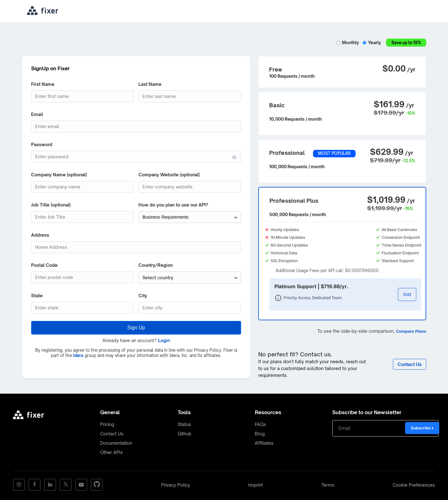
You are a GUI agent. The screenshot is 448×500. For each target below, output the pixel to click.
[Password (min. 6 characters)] (136, 157)
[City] (190, 308)
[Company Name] (82, 187)
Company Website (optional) (169, 175)
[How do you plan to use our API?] (190, 217)
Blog (260, 434)
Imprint (256, 485)
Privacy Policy (176, 485)
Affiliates (264, 443)
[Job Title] (82, 217)
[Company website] (190, 187)
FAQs (260, 424)
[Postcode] (82, 277)
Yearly (373, 42)
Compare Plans (411, 331)
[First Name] (82, 96)
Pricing (107, 424)
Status (184, 424)
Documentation (116, 443)
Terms (328, 485)
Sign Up (136, 327)
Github (184, 434)
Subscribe (422, 428)
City (143, 295)
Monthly (348, 42)
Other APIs (112, 452)
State (37, 295)
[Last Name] (190, 96)
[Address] (136, 247)
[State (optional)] (82, 308)
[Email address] (136, 127)
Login (164, 340)
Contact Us (112, 434)
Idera (78, 355)
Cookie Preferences (414, 485)
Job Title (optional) (51, 205)
